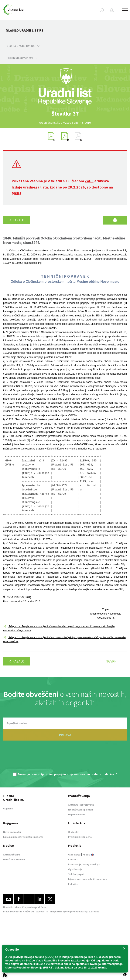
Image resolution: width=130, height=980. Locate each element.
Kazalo (17, 220)
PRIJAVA (65, 735)
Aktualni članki (11, 855)
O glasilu (8, 808)
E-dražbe (73, 884)
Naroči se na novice (14, 859)
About (88, 855)
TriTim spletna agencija (59, 911)
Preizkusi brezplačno (80, 837)
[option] (65, 114)
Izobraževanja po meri (81, 810)
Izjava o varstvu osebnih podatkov (88, 879)
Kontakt (73, 859)
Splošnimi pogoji (52, 774)
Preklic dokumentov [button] (22, 58)
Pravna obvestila (13, 911)
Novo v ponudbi (12, 832)
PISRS (17, 194)
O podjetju (74, 855)
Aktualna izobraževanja (81, 805)
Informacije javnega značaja (84, 864)
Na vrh (111, 661)
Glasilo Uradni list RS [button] (23, 46)
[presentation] (65, 759)
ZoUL (89, 181)
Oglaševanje (75, 869)
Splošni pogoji (76, 874)
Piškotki (29, 911)
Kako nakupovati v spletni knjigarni (23, 837)
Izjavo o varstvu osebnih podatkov (91, 774)
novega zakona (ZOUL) (39, 957)
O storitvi (74, 832)
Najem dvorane (77, 814)
